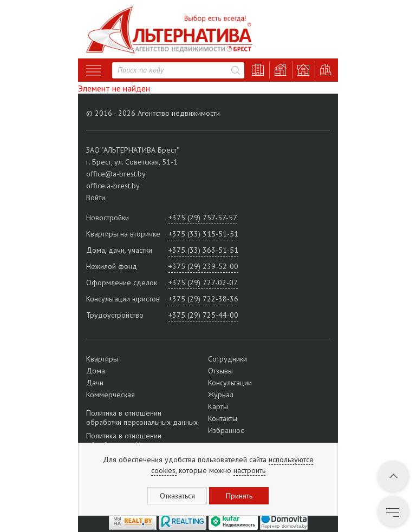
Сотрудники (227, 359)
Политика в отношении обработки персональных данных (142, 418)
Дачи (95, 383)
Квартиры (102, 359)
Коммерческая (110, 395)
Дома (96, 371)
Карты (218, 406)
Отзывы (220, 371)
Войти (96, 198)
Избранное (226, 430)
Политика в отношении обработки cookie (124, 440)
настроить (249, 470)
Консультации (230, 383)
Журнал (221, 395)
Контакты (223, 418)
